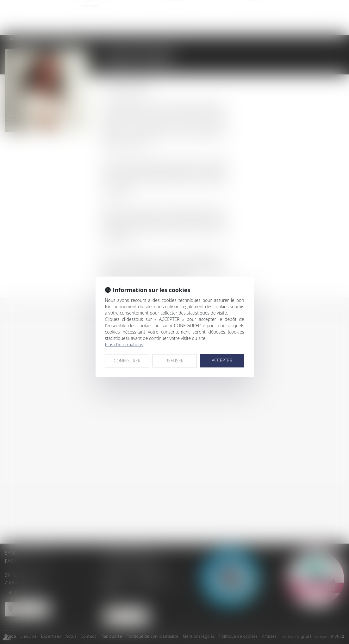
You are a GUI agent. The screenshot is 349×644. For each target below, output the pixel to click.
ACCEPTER (222, 360)
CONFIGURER (127, 361)
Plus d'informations (124, 344)
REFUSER (174, 361)
